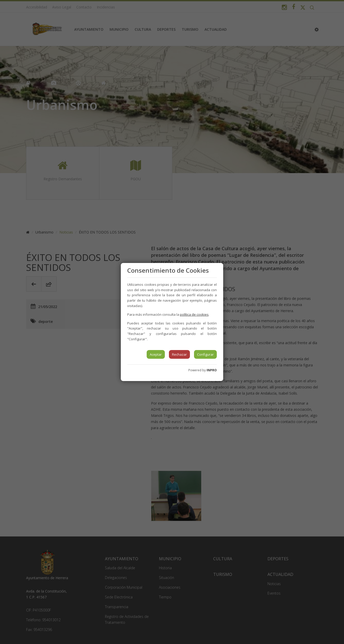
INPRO (212, 370)
